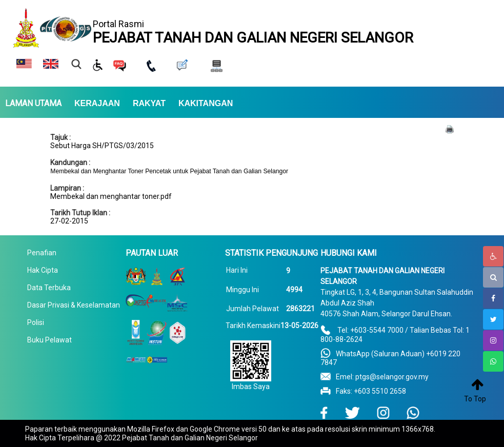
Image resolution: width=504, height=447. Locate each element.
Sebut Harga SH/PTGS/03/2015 (102, 146)
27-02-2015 (69, 221)
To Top (475, 399)
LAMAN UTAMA (33, 104)
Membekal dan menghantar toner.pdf (111, 196)
